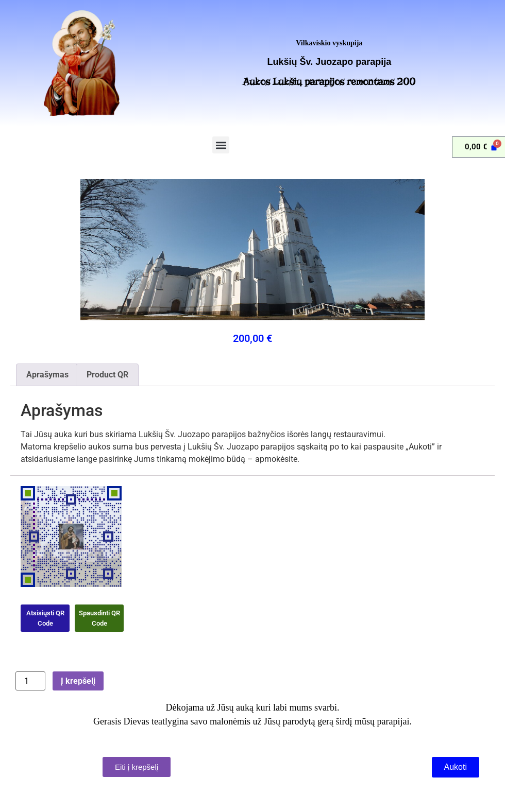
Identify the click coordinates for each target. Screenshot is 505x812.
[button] (221, 145)
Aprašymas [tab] (47, 375)
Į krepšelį (78, 681)
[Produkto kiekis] (30, 681)
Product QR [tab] (107, 375)
